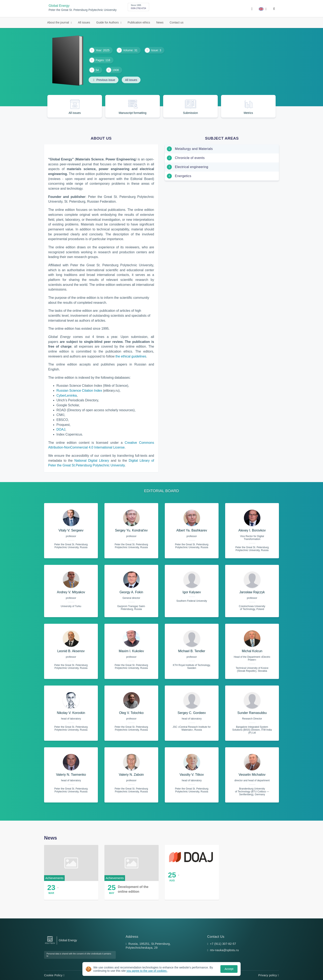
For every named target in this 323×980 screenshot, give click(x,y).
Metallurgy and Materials (194, 149)
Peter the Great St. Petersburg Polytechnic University (83, 10)
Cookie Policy (54, 975)
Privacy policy (269, 975)
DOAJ (61, 429)
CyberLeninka (67, 395)
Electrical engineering (192, 167)
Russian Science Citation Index (79, 391)
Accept (229, 969)
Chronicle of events (190, 158)
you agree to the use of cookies (147, 971)
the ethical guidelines (131, 356)
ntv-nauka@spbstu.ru (224, 950)
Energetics (183, 176)
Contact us (176, 22)
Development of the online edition (133, 889)
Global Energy (59, 6)
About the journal (59, 22)
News (160, 22)
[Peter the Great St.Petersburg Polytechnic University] (50, 944)
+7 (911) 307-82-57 (223, 944)
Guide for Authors (108, 22)
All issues (84, 22)
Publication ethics (139, 22)
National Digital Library (92, 461)
